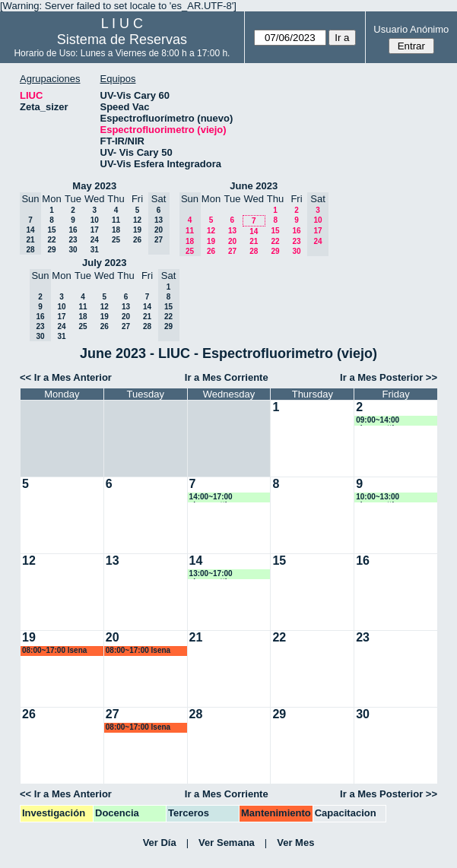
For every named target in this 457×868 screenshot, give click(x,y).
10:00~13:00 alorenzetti (378, 497)
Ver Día (160, 843)
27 (232, 251)
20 (232, 241)
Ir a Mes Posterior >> (389, 377)
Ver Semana (227, 843)
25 (116, 240)
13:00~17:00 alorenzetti (211, 574)
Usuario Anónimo (411, 29)
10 (95, 220)
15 (51, 230)
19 (137, 230)
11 (116, 220)
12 (137, 220)
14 (254, 231)
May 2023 (94, 186)
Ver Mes (295, 843)
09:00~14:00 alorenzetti (378, 421)
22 (51, 240)
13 (232, 231)
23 (73, 240)
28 (254, 251)
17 (95, 230)
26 (137, 240)
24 (95, 240)
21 (254, 241)
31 (95, 250)
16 (73, 230)
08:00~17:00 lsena (54, 650)
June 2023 (254, 186)
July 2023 (105, 263)
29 (51, 250)
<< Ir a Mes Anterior (66, 377)
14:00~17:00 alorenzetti (211, 497)
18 (116, 230)
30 (73, 250)
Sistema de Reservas (122, 40)
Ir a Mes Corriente (227, 377)
